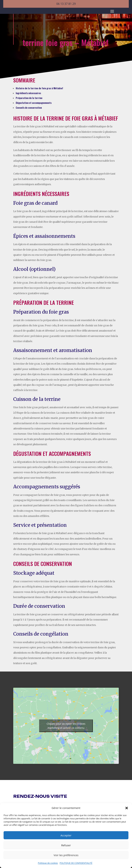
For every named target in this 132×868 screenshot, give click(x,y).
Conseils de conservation (29, 107)
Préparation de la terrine (29, 98)
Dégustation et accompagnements (34, 103)
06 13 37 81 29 (66, 4)
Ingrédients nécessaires (28, 93)
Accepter (66, 835)
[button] (127, 808)
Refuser (66, 845)
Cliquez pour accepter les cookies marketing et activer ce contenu (66, 726)
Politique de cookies (48, 863)
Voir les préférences (66, 855)
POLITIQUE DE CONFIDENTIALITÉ (76, 863)
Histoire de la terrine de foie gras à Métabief (39, 88)
